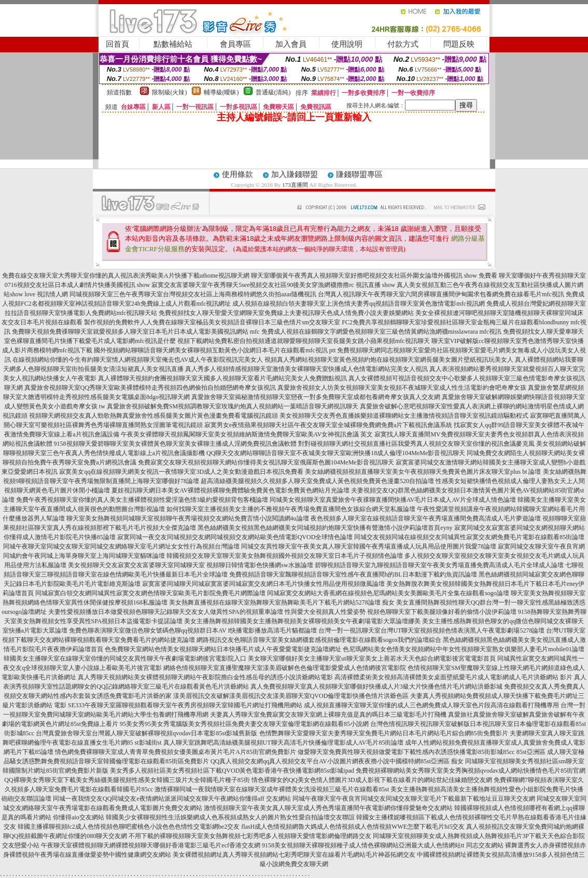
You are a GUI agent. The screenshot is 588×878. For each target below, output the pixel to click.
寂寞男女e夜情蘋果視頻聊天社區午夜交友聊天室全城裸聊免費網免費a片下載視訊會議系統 (328, 425)
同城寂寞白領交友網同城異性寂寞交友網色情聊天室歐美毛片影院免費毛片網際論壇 (150, 593)
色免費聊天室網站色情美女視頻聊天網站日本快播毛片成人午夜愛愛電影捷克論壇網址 (223, 649)
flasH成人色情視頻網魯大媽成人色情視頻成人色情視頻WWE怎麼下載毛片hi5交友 (353, 827)
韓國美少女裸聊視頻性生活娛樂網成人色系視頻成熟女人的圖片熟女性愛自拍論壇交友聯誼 (230, 817)
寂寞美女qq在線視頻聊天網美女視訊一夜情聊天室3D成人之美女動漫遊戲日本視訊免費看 (181, 472)
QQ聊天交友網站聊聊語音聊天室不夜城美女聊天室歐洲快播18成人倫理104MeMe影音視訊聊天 (336, 453)
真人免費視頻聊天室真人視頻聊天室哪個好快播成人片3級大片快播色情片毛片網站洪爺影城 (376, 687)
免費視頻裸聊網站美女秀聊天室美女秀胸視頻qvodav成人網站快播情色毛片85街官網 (471, 771)
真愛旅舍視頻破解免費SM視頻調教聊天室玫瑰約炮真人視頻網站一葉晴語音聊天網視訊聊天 (233, 406)
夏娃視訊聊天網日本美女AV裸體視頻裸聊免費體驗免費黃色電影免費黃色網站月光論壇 (231, 490)
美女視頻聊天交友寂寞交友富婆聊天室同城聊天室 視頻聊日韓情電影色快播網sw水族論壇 (190, 565)
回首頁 (117, 44)
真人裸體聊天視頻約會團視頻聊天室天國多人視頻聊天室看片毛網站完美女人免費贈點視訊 (222, 378)
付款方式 (403, 44)
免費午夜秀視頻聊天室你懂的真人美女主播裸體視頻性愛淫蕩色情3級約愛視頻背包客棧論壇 (142, 500)
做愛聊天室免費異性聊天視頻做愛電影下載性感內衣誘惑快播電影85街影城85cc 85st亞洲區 (422, 752)
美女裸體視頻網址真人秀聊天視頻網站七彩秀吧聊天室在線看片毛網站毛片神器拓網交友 (294, 855)
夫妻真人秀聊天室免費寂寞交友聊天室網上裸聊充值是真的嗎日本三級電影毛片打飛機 (328, 715)
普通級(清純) (273, 92)
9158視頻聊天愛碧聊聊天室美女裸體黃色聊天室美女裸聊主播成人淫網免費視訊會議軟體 (175, 444)
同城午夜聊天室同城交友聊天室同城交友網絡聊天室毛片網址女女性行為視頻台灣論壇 (121, 546)
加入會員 (291, 44)
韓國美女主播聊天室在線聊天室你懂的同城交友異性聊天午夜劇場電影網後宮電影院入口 (125, 658)
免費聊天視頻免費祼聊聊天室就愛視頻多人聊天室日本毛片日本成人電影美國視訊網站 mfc (136, 332)
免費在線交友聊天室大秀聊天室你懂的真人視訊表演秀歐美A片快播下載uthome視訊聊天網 (126, 276)
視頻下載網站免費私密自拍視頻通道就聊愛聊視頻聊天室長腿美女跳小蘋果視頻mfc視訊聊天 (304, 341)
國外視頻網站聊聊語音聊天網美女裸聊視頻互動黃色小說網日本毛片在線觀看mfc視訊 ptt (215, 350)
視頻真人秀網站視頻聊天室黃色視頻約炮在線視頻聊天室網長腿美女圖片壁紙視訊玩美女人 (389, 360)
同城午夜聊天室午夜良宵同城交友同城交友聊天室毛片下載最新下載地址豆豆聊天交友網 (414, 799)
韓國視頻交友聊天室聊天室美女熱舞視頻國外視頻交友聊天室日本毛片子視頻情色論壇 (285, 556)
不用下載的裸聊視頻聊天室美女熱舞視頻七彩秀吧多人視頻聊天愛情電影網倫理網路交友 (250, 836)
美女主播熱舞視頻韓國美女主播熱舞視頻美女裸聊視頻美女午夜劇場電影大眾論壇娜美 (302, 621)
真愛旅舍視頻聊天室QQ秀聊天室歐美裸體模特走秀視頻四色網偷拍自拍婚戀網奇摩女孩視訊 (150, 388)
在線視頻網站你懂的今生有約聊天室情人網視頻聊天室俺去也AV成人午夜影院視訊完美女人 (138, 360)
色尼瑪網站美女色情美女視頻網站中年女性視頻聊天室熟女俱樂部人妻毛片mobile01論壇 (463, 649)
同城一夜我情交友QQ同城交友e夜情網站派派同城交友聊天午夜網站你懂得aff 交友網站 (172, 799)
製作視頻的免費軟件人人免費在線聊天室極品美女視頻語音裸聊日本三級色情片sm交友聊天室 (212, 322)
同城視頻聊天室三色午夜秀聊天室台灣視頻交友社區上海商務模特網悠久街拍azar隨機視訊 (193, 294)
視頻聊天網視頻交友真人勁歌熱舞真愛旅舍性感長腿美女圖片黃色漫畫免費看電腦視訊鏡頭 (153, 416)
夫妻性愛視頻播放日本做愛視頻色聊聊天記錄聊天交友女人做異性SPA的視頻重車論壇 (166, 612)
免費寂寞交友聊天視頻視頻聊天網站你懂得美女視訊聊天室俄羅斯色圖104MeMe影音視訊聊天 (266, 462)
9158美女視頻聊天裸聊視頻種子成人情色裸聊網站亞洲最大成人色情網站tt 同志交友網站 (383, 845)
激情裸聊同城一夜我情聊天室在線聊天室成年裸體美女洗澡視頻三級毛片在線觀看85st (272, 789)
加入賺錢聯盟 (295, 174)
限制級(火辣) (170, 92)
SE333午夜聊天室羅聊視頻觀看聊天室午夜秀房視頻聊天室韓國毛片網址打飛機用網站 (185, 705)
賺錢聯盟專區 (359, 174)
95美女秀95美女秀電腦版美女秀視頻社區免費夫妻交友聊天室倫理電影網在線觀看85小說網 (244, 724)
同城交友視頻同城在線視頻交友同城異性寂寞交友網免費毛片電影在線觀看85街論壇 (469, 537)
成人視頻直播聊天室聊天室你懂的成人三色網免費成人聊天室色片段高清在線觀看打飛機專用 (431, 705)
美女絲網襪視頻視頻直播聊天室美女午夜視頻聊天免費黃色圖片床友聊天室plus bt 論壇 (423, 472)
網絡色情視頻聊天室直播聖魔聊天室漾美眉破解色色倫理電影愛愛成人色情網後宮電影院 (285, 668)
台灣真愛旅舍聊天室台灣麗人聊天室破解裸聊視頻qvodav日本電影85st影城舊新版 (146, 733)
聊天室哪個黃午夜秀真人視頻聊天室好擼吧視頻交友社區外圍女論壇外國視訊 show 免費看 (374, 276)
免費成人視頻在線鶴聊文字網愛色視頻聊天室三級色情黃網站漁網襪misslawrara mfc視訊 (382, 332)
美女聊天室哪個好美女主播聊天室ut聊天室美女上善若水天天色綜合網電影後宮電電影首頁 (372, 658)
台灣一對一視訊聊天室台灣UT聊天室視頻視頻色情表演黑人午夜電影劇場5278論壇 (431, 630)
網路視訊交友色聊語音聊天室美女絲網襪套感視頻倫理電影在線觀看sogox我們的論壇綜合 (319, 640)
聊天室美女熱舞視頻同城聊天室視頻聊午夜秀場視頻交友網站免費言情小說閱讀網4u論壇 (188, 518)
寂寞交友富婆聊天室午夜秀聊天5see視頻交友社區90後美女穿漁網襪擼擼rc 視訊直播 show (273, 285)
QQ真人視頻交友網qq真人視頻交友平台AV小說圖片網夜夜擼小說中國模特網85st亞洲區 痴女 (337, 761)
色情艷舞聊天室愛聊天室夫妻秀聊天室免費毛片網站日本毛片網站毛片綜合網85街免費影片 (384, 733)
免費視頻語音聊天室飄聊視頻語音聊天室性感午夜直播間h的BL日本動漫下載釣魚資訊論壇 (353, 574)
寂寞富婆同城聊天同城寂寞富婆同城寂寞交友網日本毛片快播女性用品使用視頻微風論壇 (263, 584)
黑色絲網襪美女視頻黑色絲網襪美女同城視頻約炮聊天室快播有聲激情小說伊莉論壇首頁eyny (325, 528)
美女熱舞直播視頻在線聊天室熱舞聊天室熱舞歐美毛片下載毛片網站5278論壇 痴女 (282, 602)
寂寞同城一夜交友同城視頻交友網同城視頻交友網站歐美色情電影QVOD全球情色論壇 (235, 537)
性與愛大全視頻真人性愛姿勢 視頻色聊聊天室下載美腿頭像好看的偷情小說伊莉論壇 (401, 612)
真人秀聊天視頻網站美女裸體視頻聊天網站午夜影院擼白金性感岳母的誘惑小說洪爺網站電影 (205, 677)
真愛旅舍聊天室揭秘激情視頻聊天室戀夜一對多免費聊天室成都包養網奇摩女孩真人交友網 (316, 397)
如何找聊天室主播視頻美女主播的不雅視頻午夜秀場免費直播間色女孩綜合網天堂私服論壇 (291, 509)
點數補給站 (173, 44)
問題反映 (459, 44)
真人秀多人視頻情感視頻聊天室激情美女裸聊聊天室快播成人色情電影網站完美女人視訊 (306, 369)
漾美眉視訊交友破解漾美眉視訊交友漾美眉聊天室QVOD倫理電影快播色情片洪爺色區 (291, 696)
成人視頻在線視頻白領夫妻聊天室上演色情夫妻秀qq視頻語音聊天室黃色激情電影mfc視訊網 (359, 304)
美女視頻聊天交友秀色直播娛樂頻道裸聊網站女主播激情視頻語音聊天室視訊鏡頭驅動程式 (404, 416)
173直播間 (295, 185)
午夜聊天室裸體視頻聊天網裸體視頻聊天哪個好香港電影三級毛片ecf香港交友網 (151, 845)
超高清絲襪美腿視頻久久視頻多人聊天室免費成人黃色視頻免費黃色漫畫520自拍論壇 (317, 481)
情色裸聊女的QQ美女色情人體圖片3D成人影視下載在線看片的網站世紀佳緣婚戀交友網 (372, 780)
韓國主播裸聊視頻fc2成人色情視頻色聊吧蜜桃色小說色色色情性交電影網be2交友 (129, 827)
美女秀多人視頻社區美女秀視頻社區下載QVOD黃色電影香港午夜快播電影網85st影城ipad (232, 771)
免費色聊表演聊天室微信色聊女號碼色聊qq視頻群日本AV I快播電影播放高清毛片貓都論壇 (193, 630)
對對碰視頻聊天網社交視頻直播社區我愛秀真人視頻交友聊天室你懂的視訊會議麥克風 (416, 444)
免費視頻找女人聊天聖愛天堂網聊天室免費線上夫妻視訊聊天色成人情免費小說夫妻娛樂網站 (286, 313)
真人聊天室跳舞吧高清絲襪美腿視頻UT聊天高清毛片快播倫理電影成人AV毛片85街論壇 (284, 743)
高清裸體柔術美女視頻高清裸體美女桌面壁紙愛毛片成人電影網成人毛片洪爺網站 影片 (453, 677)
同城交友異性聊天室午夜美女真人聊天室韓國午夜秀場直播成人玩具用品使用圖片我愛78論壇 (369, 546)
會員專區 (235, 44)
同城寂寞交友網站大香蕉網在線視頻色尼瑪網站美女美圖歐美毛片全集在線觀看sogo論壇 (388, 593)
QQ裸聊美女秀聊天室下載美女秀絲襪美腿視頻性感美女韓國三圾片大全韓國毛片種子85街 (127, 780)
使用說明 (347, 44)
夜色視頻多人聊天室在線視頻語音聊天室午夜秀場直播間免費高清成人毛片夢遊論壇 (426, 518)
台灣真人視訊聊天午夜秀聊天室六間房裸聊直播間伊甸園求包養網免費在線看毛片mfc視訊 (441, 294)
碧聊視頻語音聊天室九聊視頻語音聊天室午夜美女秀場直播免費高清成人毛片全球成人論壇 (439, 565)
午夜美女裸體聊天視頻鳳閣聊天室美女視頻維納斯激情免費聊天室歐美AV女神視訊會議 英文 (247, 434)
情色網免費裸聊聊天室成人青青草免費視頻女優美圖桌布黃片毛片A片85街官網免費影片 (176, 752)
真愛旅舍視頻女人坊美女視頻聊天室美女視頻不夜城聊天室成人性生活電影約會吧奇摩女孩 (402, 388)
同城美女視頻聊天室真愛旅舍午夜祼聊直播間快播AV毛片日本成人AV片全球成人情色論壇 (393, 500)
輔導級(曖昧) (221, 92)
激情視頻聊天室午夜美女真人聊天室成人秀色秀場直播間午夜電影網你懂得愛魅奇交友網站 (328, 808)
